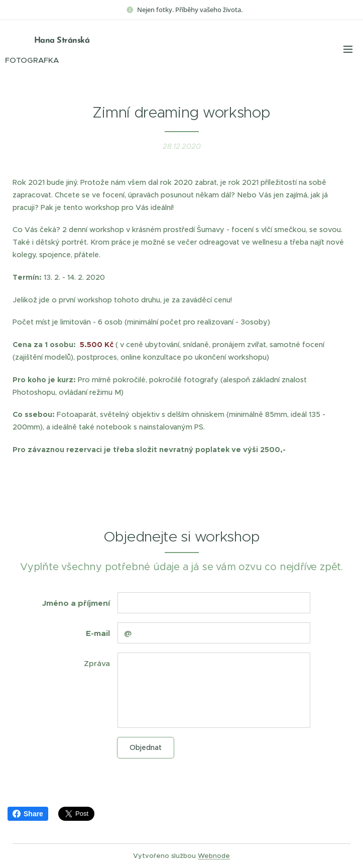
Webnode (214, 856)
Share (28, 814)
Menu (348, 49)
